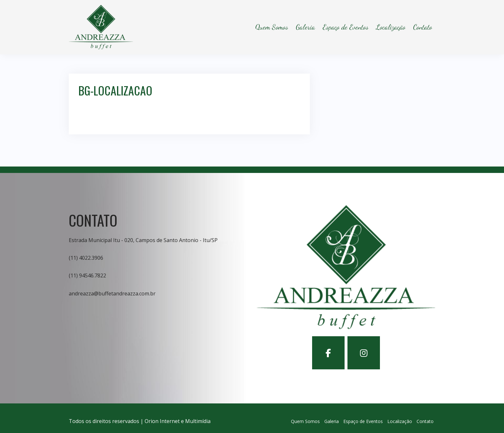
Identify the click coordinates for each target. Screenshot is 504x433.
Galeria (305, 27)
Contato (423, 27)
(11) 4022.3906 (86, 258)
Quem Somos (272, 27)
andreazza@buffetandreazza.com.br (112, 293)
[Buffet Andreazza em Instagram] (364, 353)
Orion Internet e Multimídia (178, 421)
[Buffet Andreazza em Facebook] (328, 353)
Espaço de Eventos (346, 27)
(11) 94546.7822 (87, 275)
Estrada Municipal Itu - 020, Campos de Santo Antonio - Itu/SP (143, 240)
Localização (391, 27)
